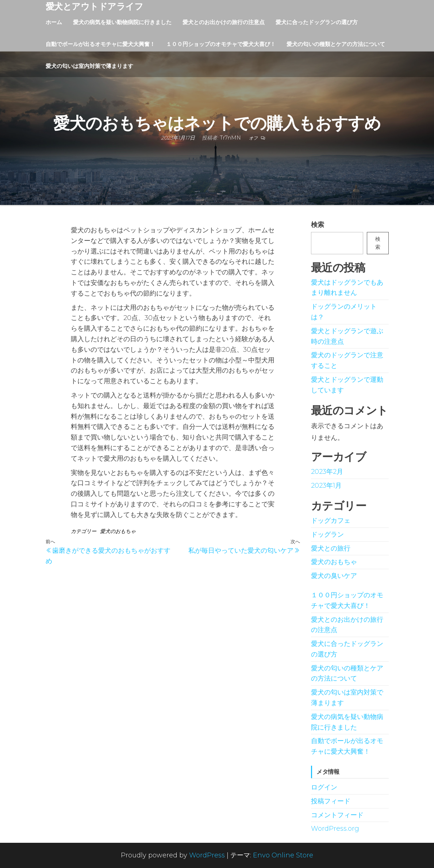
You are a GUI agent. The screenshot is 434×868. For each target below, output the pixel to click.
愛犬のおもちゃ (118, 531)
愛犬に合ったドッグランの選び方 (317, 22)
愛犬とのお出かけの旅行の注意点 (224, 22)
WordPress (207, 855)
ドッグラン (327, 534)
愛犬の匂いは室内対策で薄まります (89, 66)
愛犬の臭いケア (334, 576)
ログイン (324, 787)
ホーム (54, 22)
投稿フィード (331, 801)
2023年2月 (327, 472)
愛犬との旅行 (331, 548)
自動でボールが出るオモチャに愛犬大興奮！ (100, 44)
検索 (318, 225)
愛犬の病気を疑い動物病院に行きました (122, 22)
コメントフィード (337, 815)
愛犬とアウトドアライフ (95, 6)
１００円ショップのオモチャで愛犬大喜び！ (221, 44)
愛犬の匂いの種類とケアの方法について (336, 44)
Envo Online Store (283, 855)
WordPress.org (335, 829)
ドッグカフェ (331, 521)
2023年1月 (326, 486)
